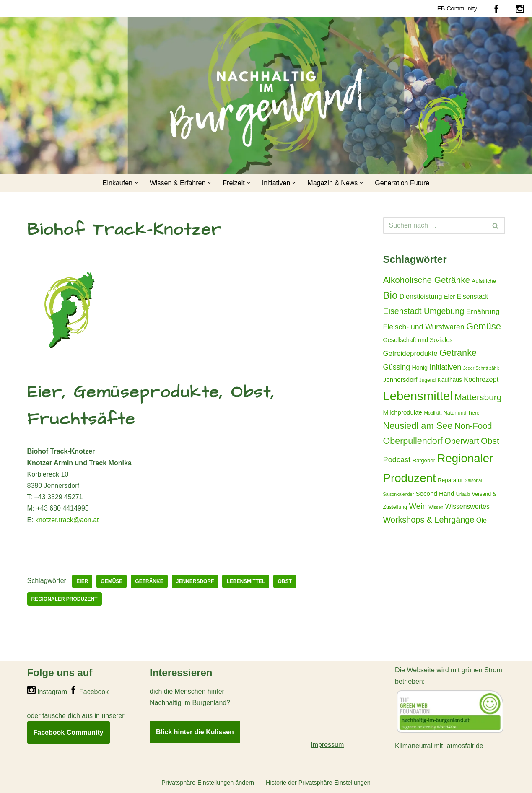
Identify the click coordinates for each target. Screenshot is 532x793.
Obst (284, 581)
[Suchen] (435, 225)
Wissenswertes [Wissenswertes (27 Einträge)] (467, 507)
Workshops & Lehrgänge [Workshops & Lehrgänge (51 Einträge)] (429, 520)
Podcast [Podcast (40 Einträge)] (397, 460)
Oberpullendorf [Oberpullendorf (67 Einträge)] (413, 441)
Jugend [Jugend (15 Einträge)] (427, 380)
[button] (136, 183)
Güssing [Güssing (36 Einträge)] (397, 367)
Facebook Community (69, 732)
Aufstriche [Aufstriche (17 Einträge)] (484, 281)
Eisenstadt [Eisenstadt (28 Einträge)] (472, 297)
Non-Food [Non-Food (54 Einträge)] (473, 426)
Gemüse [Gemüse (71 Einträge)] (484, 326)
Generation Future (402, 183)
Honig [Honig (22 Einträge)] (420, 368)
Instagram (47, 692)
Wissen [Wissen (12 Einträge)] (436, 507)
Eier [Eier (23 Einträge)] (449, 297)
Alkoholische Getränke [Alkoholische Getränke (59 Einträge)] (427, 280)
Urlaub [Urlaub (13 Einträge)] (463, 494)
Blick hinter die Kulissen (195, 732)
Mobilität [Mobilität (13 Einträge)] (433, 413)
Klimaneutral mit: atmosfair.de (439, 746)
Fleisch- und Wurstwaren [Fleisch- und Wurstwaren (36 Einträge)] (424, 327)
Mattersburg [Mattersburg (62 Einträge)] (478, 397)
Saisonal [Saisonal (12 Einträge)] (474, 480)
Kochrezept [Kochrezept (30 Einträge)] (481, 379)
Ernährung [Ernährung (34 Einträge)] (483, 311)
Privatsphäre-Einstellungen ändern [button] (208, 783)
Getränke (149, 581)
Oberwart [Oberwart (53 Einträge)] (462, 441)
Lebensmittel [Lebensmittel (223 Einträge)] (418, 396)
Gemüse (112, 581)
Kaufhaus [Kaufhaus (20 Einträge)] (450, 380)
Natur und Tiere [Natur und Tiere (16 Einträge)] (462, 413)
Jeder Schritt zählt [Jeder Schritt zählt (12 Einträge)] (481, 368)
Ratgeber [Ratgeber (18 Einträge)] (424, 460)
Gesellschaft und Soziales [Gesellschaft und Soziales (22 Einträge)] (418, 340)
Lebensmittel (246, 581)
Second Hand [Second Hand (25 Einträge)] (435, 494)
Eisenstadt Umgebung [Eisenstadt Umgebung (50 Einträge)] (424, 311)
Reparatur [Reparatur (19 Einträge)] (450, 480)
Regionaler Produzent (65, 599)
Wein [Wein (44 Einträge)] (418, 506)
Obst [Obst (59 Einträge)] (490, 441)
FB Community (457, 8)
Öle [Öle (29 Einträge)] (481, 520)
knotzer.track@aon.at (67, 520)
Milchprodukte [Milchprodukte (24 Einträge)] (403, 412)
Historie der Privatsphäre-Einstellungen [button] (318, 783)
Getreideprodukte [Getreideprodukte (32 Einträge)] (410, 354)
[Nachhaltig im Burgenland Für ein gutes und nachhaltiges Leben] (442, 130)
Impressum (327, 745)
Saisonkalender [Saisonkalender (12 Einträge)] (398, 494)
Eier (82, 581)
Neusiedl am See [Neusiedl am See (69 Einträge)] (418, 426)
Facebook (89, 692)
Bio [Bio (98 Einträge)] (391, 295)
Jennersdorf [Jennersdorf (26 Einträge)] (400, 380)
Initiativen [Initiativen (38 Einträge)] (446, 367)
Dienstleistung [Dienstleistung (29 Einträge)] (421, 296)
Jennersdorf (195, 581)
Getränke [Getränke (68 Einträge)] (458, 353)
